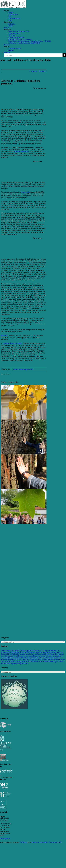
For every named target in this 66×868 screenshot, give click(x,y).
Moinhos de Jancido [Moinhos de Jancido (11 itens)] (50, 652)
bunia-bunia (26, 192)
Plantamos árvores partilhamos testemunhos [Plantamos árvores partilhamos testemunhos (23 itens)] (32, 656)
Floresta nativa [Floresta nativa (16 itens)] (25, 650)
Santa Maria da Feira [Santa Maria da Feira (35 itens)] (14, 660)
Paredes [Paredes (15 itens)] (34, 654)
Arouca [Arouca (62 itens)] (7, 650)
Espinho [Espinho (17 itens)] (17, 650)
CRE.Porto (24, 842)
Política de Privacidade (40, 842)
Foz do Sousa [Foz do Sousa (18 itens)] (35, 650)
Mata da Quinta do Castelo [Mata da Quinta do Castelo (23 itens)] (25, 652)
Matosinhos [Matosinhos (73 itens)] (38, 652)
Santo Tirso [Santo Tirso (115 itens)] (25, 660)
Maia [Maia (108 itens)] (14, 652)
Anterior (34, 71)
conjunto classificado (22, 152)
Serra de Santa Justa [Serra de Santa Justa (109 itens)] (54, 660)
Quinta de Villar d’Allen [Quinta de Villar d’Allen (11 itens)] (17, 658)
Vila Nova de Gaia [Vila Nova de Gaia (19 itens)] (38, 662)
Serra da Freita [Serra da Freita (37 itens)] (42, 660)
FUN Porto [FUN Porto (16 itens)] (43, 650)
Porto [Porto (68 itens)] (49, 656)
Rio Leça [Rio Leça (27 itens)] (43, 658)
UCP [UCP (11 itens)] (3, 662)
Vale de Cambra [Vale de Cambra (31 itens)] (10, 662)
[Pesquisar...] (33, 55)
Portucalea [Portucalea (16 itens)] (55, 656)
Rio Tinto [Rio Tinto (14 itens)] (49, 658)
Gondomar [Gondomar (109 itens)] (51, 650)
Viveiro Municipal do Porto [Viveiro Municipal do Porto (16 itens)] (54, 662)
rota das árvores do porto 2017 (23, 369)
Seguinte (42, 71)
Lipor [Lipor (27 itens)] (10, 652)
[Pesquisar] (64, 55)
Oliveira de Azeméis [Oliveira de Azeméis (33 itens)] (24, 654)
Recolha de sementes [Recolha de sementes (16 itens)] (32, 658)
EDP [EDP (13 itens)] (12, 650)
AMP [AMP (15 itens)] (3, 650)
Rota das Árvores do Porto (12, 343)
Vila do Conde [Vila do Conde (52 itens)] (27, 662)
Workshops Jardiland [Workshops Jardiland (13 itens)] (21, 664)
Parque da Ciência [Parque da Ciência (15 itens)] (43, 654)
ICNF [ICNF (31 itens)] (57, 650)
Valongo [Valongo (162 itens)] (19, 662)
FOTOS (4, 336)
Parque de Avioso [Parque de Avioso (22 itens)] (11, 656)
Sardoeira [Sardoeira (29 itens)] (33, 660)
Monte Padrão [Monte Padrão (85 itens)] (12, 654)
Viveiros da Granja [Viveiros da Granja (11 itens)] (7, 664)
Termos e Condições (55, 842)
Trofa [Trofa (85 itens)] (63, 660)
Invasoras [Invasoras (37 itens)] (4, 652)
